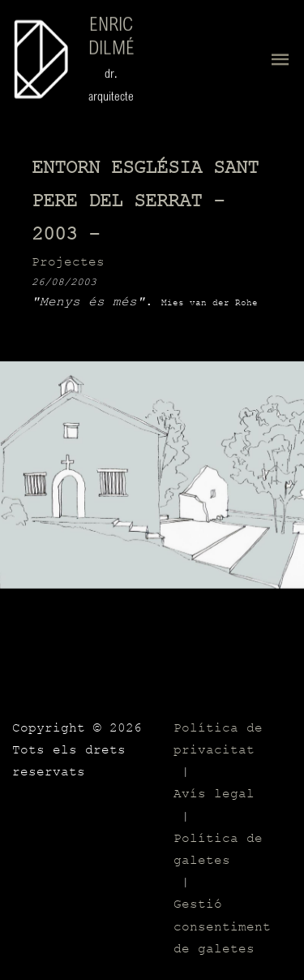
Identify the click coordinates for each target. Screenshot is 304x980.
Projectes (68, 262)
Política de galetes (218, 850)
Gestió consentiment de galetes (222, 926)
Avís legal (214, 794)
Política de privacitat (218, 739)
